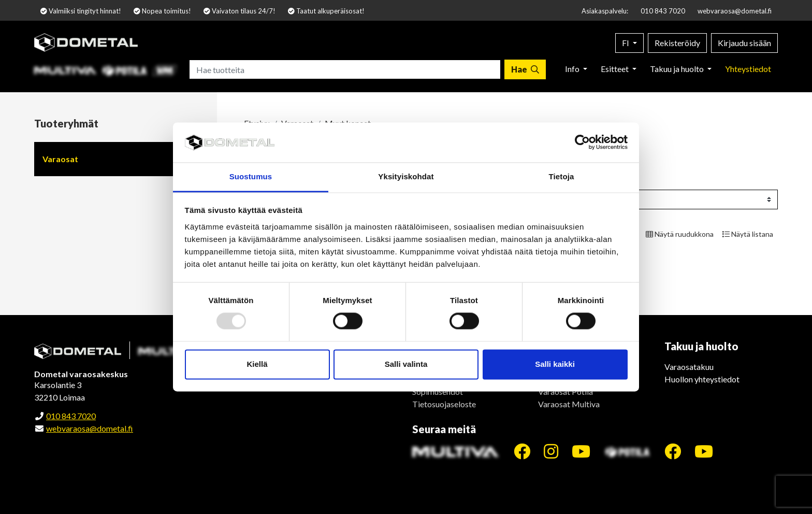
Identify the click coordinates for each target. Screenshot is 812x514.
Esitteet (615, 69)
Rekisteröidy (677, 43)
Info (573, 69)
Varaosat (60, 159)
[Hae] (525, 69)
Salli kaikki (555, 364)
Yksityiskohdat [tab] (406, 176)
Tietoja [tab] (562, 176)
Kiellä (257, 364)
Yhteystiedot (748, 69)
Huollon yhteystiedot (702, 379)
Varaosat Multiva (569, 404)
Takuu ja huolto (678, 69)
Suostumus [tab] (251, 176)
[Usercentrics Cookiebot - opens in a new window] (582, 142)
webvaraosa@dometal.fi (735, 11)
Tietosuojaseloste (444, 404)
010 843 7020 (663, 11)
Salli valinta (406, 364)
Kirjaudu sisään (744, 43)
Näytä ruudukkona (680, 234)
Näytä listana (748, 234)
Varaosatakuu (689, 367)
